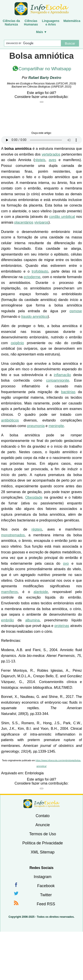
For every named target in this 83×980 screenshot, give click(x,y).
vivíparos (41, 222)
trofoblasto (40, 271)
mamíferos (10, 592)
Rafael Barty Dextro (45, 78)
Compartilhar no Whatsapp (45, 69)
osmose (76, 311)
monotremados (13, 535)
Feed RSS (46, 904)
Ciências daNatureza (11, 23)
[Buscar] (33, 43)
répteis (40, 160)
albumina (32, 620)
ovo (66, 563)
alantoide (41, 592)
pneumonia (36, 426)
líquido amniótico (35, 317)
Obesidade (34, 497)
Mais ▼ (41, 32)
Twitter (46, 895)
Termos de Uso (43, 834)
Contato (43, 816)
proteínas (62, 626)
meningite (56, 426)
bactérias (68, 392)
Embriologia (34, 773)
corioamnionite (58, 380)
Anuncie (43, 825)
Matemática (72, 21)
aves (52, 160)
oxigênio (17, 343)
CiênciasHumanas (31, 23)
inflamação (62, 375)
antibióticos (10, 420)
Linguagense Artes (51, 23)
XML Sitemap (43, 852)
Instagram (42, 877)
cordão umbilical (62, 217)
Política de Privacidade (43, 843)
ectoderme (32, 277)
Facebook (46, 886)
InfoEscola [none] (42, 804)
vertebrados (51, 154)
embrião (8, 620)
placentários (24, 222)
